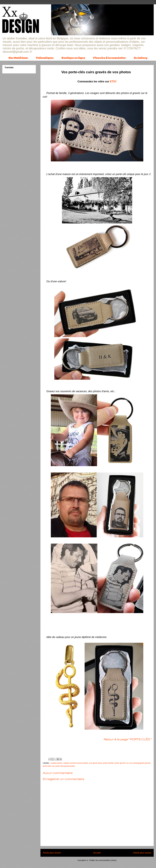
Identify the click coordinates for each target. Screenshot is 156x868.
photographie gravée (142, 763)
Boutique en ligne (73, 58)
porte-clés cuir (49, 766)
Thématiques (45, 58)
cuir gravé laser (95, 763)
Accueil (97, 853)
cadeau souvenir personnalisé (76, 763)
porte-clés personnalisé (65, 766)
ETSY (113, 82)
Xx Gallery (141, 58)
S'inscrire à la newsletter (109, 58)
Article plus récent (52, 853)
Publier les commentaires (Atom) (103, 860)
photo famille (108, 763)
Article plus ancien (142, 853)
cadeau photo (56, 763)
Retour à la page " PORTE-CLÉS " (128, 739)
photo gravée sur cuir (123, 763)
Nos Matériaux (18, 58)
